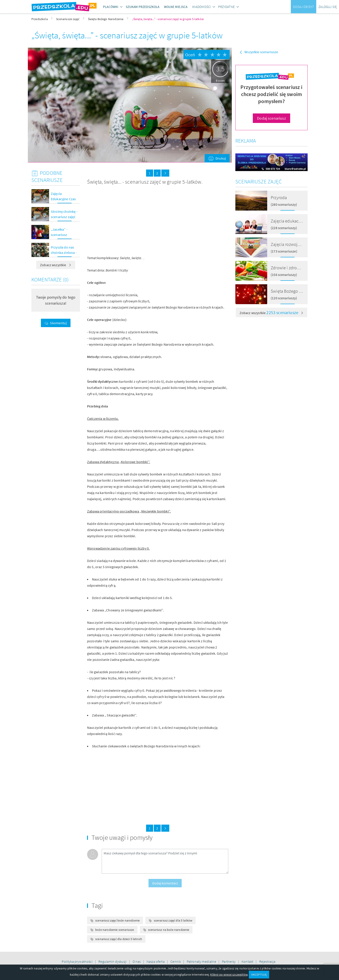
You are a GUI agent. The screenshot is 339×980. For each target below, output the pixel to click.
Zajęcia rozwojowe (288, 244)
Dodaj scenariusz (271, 118)
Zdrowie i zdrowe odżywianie (297, 268)
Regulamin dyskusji (113, 961)
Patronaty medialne (202, 961)
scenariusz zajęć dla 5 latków (173, 920)
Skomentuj (58, 323)
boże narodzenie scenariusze (115, 930)
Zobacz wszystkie (56, 265)
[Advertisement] (121, 220)
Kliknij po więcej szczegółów (229, 974)
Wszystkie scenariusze (261, 52)
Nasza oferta (156, 961)
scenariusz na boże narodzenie (169, 930)
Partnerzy (229, 961)
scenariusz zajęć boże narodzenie (117, 920)
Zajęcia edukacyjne (289, 221)
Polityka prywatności (77, 961)
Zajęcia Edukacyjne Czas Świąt (63, 199)
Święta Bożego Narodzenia (295, 291)
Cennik (176, 961)
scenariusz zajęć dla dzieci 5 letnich (119, 939)
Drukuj (221, 158)
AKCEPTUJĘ (259, 974)
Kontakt (248, 961)
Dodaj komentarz (165, 883)
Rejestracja (267, 961)
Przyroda (279, 197)
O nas (137, 961)
